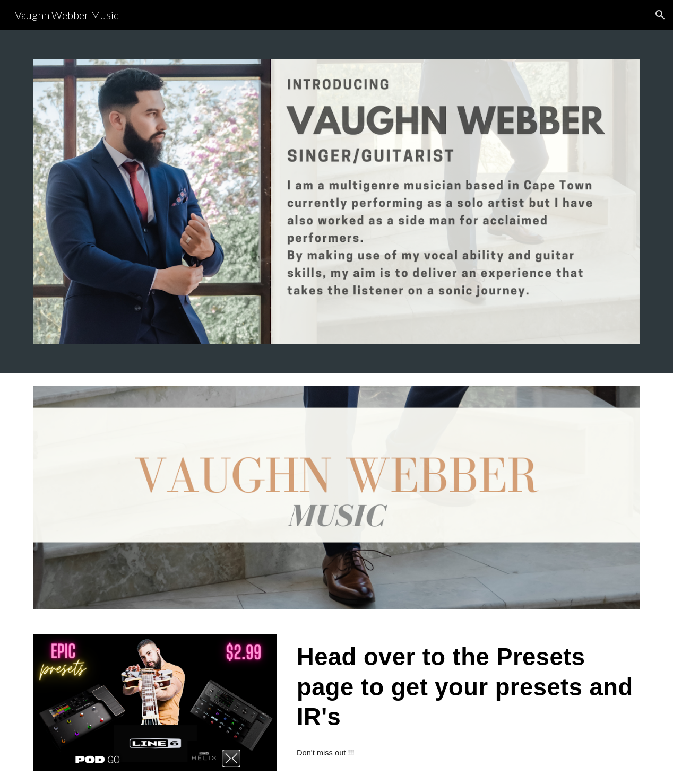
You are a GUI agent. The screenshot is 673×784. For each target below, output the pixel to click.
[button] (660, 15)
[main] (466, 687)
